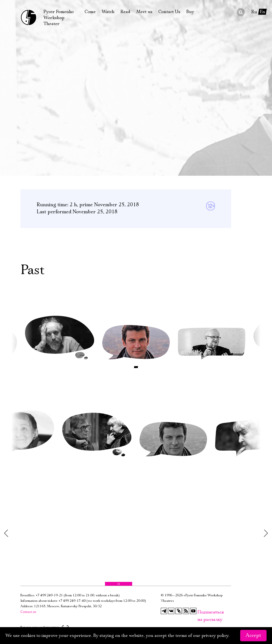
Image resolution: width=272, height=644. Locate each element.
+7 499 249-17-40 (72, 601)
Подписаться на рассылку (201, 612)
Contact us (28, 612)
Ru (254, 12)
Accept (253, 636)
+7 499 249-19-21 (49, 595)
